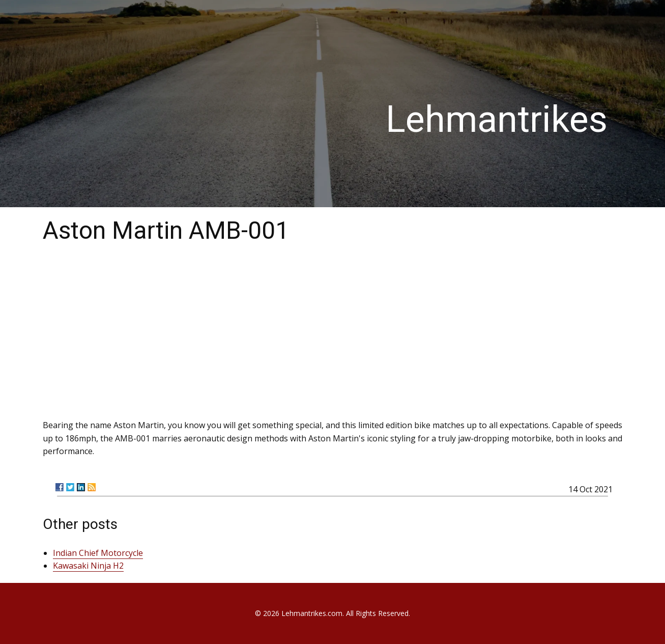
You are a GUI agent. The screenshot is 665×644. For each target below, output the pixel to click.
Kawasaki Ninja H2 (88, 566)
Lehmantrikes (497, 119)
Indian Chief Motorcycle (98, 553)
